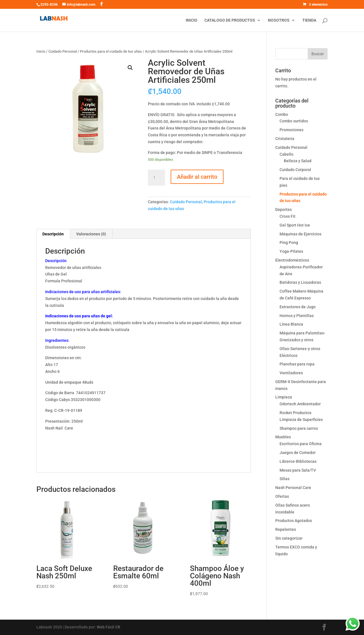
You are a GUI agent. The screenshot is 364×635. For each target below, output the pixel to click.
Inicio (192, 20)
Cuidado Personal (63, 51)
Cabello (287, 154)
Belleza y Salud (298, 161)
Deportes (284, 209)
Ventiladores (291, 373)
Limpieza (284, 397)
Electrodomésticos (292, 260)
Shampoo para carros (299, 428)
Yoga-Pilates (291, 251)
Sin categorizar (289, 538)
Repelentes (286, 529)
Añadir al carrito (197, 177)
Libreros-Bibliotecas (298, 461)
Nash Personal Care (293, 488)
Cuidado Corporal (295, 170)
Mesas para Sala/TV (298, 470)
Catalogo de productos (230, 20)
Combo (282, 114)
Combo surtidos (294, 121)
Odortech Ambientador (300, 404)
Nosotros (279, 20)
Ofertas (282, 496)
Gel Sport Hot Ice (295, 225)
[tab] (53, 234)
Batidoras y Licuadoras (300, 282)
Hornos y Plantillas (297, 316)
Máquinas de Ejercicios (300, 234)
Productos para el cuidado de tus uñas (111, 51)
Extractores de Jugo (298, 307)
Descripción (53, 234)
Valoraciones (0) (91, 234)
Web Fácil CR (108, 627)
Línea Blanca (291, 324)
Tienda (309, 20)
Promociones (291, 130)
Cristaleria (285, 139)
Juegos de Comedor (298, 453)
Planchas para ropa (297, 364)
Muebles (283, 437)
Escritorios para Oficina (301, 444)
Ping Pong (289, 243)
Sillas (285, 479)
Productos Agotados (294, 521)
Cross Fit (288, 216)
